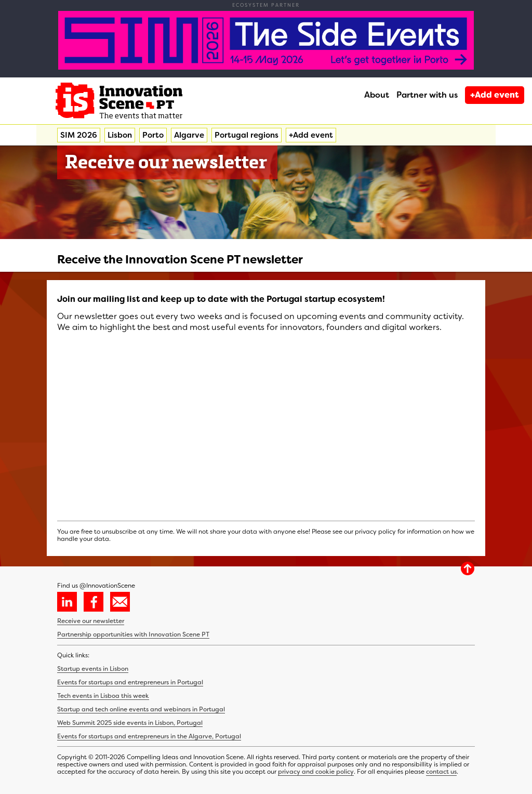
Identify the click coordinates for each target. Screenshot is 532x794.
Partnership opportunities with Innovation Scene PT (133, 634)
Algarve (189, 135)
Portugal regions (247, 135)
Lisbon (120, 135)
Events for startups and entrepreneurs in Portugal (130, 682)
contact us (441, 772)
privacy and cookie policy (316, 772)
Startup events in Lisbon (93, 669)
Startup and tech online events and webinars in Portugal (141, 709)
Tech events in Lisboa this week (103, 696)
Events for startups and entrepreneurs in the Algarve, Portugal (149, 736)
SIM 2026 (79, 135)
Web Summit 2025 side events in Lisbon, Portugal (130, 723)
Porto (153, 135)
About (377, 95)
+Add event (495, 95)
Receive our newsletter (91, 621)
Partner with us (427, 95)
